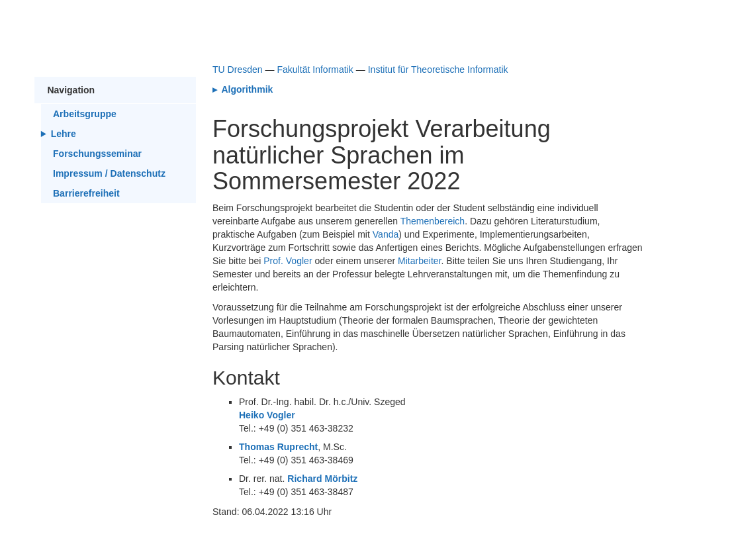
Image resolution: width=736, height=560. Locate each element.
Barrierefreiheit (86, 193)
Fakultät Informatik (315, 70)
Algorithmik (246, 89)
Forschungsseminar (97, 154)
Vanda (386, 234)
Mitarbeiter (420, 261)
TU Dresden (238, 70)
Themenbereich (433, 221)
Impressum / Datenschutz (109, 173)
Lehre (64, 134)
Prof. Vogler (288, 261)
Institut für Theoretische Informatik (438, 70)
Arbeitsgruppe (85, 114)
